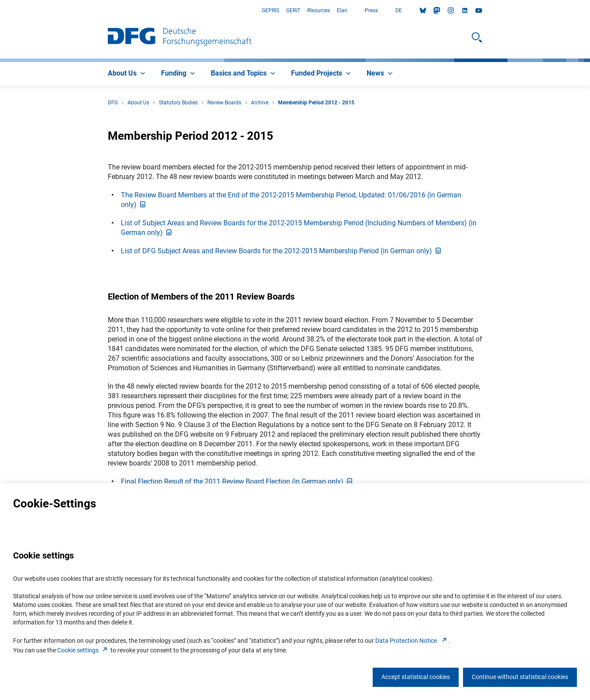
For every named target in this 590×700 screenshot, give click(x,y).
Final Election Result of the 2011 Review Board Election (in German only (237, 481)
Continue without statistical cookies (520, 677)
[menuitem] (127, 74)
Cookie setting (83, 650)
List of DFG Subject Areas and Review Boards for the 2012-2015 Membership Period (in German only (282, 251)
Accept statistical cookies (416, 677)
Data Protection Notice (412, 641)
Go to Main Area (0, 11)
